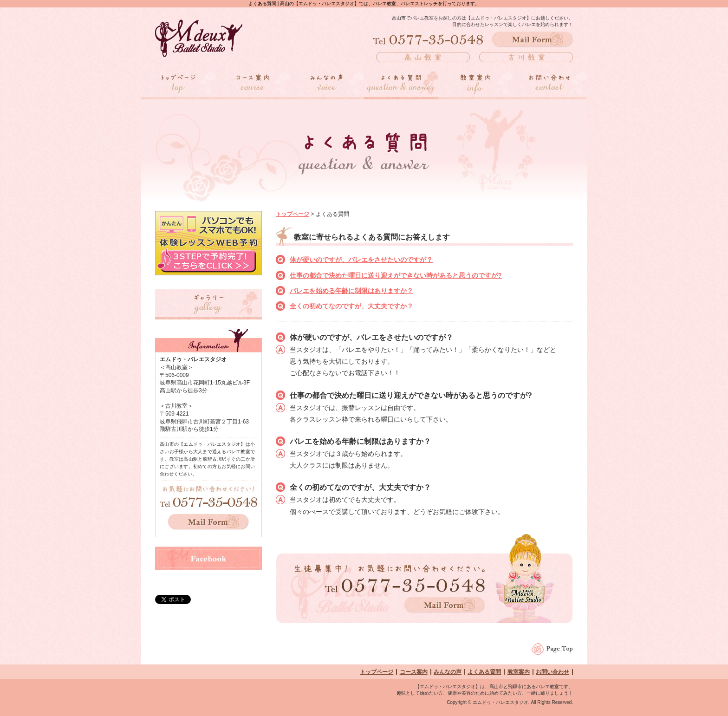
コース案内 (414, 672)
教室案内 (519, 672)
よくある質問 (484, 672)
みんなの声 (448, 672)
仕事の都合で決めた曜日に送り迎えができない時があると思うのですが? (396, 275)
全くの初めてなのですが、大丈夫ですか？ (351, 306)
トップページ (292, 214)
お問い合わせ (552, 672)
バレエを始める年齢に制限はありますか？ (351, 291)
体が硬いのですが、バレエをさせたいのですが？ (361, 260)
